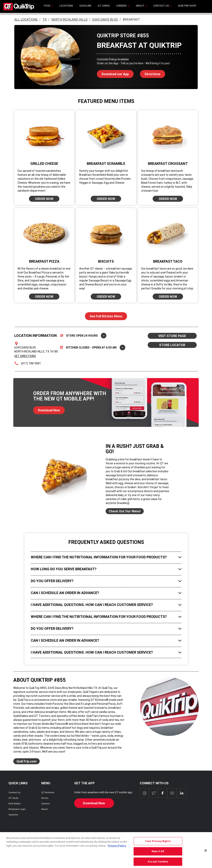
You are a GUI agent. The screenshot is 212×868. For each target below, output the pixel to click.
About (44, 809)
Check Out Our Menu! (125, 511)
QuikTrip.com (26, 761)
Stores (45, 798)
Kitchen (93, 348)
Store (83, 336)
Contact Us (14, 792)
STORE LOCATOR (172, 345)
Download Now (47, 409)
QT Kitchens (48, 792)
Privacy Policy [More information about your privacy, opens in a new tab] (117, 852)
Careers (45, 804)
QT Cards (13, 798)
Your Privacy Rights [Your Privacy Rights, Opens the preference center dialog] (158, 847)
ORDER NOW (44, 199)
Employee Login (17, 809)
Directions (150, 73)
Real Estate (15, 804)
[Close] (206, 856)
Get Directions (25, 356)
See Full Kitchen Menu (106, 316)
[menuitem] (48, 6)
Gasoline (13, 815)
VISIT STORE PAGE (172, 336)
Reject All (158, 857)
